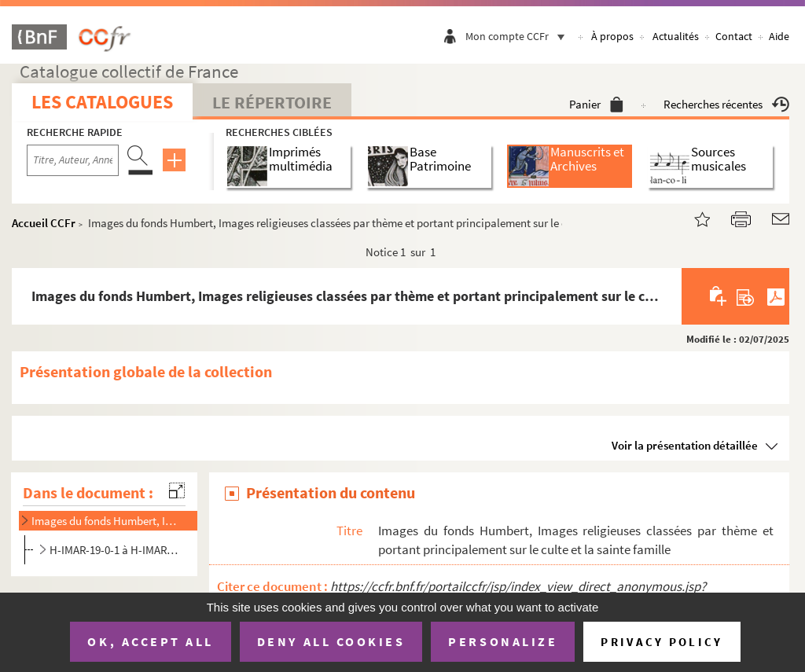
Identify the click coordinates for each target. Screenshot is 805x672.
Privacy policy (662, 642)
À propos (612, 36)
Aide (779, 36)
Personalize (503, 641)
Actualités (676, 36)
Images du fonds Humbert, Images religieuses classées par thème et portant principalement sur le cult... (105, 521)
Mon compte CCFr (519, 36)
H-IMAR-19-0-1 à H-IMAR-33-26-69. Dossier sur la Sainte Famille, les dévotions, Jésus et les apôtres (116, 550)
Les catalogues (102, 102)
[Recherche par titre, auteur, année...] (73, 160)
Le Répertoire (272, 102)
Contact (734, 36)
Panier (596, 104)
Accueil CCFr (44, 223)
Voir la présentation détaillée (685, 445)
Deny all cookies (331, 641)
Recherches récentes (726, 104)
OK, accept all (150, 641)
